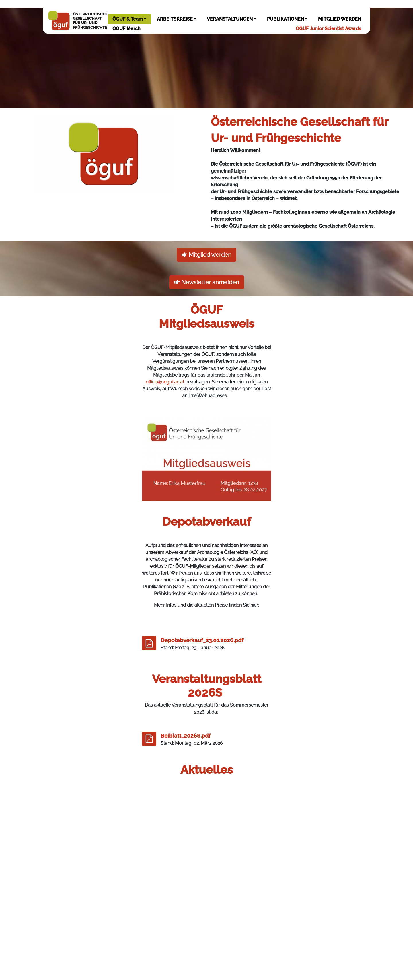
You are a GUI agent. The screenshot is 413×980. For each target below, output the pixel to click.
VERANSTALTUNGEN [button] (230, 19)
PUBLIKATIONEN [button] (286, 19)
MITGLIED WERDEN (340, 19)
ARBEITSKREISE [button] (175, 19)
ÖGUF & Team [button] (128, 19)
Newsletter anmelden (207, 282)
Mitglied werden (206, 255)
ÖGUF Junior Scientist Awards (328, 29)
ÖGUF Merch (126, 29)
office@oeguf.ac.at (165, 382)
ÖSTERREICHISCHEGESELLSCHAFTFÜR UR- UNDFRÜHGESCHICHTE (78, 21)
